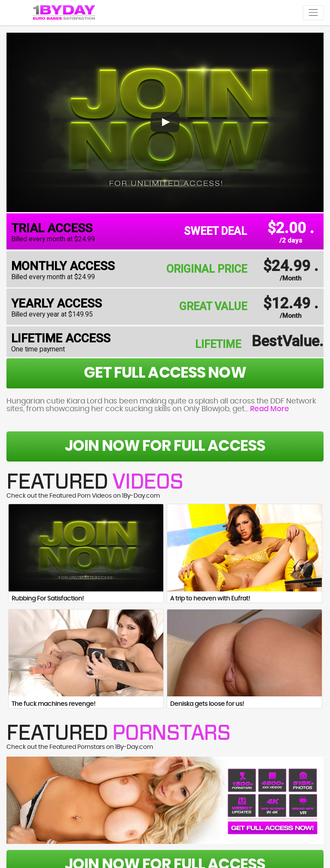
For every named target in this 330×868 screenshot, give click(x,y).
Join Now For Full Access (165, 446)
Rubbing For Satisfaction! (48, 599)
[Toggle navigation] (313, 13)
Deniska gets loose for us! (207, 704)
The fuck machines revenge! (53, 704)
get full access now (165, 373)
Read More (270, 409)
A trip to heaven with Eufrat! (210, 599)
